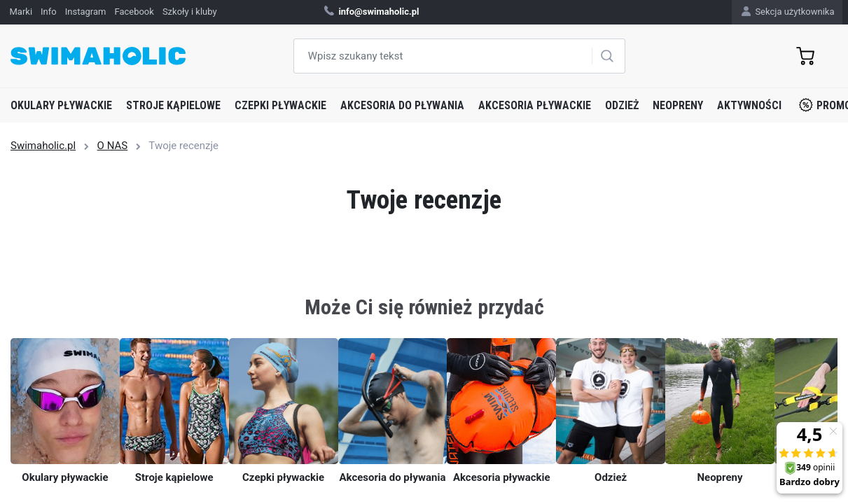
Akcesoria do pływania (402, 105)
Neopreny (678, 105)
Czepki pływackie (280, 105)
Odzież (622, 105)
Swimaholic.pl (43, 146)
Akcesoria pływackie (535, 105)
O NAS (113, 146)
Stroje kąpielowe (173, 105)
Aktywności (749, 105)
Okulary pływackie (61, 105)
